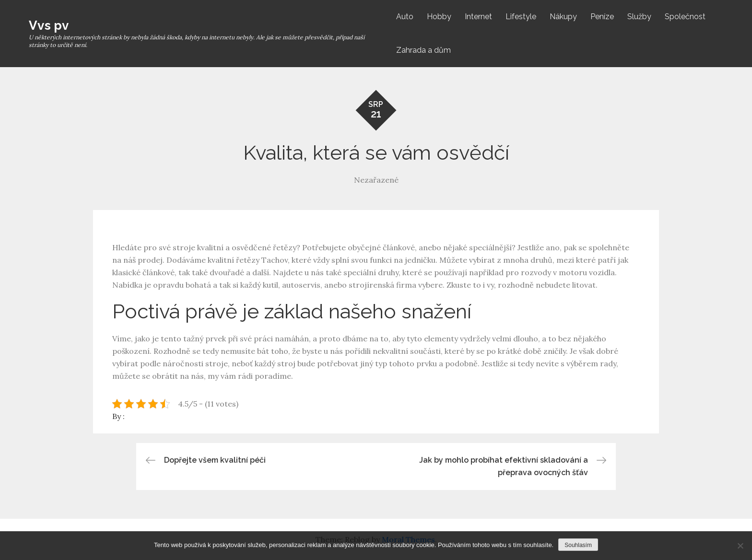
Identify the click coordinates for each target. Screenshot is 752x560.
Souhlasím (578, 545)
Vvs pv (49, 25)
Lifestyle (521, 17)
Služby (639, 17)
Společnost (685, 17)
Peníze (602, 17)
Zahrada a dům (423, 50)
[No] (740, 546)
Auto (405, 17)
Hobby (439, 17)
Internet (478, 17)
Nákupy (563, 17)
